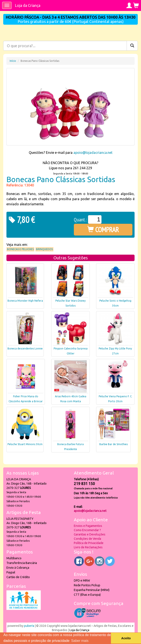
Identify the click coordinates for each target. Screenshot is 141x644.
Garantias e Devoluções (90, 534)
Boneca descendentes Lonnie (25, 348)
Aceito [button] (126, 638)
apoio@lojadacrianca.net (93, 153)
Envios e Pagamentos (88, 526)
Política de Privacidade (89, 543)
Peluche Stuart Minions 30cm (25, 444)
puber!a (29, 626)
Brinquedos (44, 249)
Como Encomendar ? (87, 530)
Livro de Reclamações (88, 547)
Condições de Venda (87, 539)
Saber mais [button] (80, 641)
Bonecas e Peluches (20, 249)
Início (13, 61)
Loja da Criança (28, 5)
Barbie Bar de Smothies (114, 444)
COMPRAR (103, 230)
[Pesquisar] (132, 46)
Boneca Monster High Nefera (25, 301)
